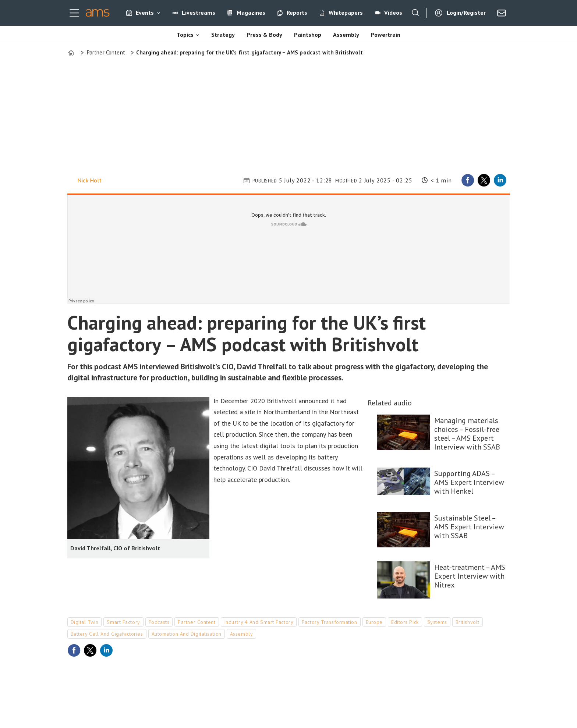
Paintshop (308, 35)
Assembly (346, 35)
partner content (197, 622)
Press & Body (264, 35)
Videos (393, 13)
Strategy (223, 35)
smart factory (123, 622)
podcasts (159, 622)
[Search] (415, 13)
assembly (241, 634)
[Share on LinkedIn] (500, 180)
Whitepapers (346, 13)
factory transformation (329, 622)
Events (145, 13)
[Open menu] (74, 13)
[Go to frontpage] (98, 13)
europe (374, 622)
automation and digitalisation (187, 634)
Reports (297, 13)
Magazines (251, 13)
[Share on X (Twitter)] (484, 180)
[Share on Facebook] (468, 180)
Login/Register (466, 13)
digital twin (85, 622)
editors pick (405, 622)
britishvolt (468, 622)
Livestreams (199, 13)
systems (437, 622)
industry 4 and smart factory (259, 622)
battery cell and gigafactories (107, 634)
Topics (185, 35)
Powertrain (386, 35)
